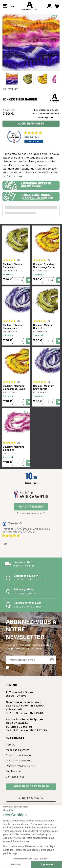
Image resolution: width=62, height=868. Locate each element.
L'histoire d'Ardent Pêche (20, 766)
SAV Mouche (13, 771)
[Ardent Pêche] (30, 6)
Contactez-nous (15, 777)
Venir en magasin (31, 798)
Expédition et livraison (18, 755)
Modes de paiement (18, 750)
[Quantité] (18, 280)
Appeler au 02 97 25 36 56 (31, 787)
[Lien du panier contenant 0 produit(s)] (57, 6)
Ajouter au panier (31, 124)
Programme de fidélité (19, 761)
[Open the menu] (5, 6)
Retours (10, 745)
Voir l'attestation (31, 507)
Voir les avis (34, 141)
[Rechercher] (12, 6)
